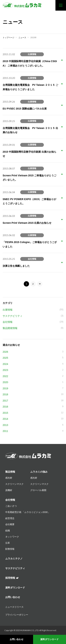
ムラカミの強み (39, 472)
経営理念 (10, 518)
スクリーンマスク (14, 484)
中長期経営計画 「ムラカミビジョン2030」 (28, 512)
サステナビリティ (15, 568)
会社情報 (10, 500)
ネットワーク (12, 537)
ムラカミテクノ (14, 559)
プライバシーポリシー (17, 615)
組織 (8, 531)
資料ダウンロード (49, 639)
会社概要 (10, 524)
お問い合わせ (17, 639)
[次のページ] (40, 284)
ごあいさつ (11, 506)
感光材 (9, 478)
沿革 (8, 543)
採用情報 (12, 578)
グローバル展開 (38, 490)
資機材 (9, 490)
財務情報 (10, 549)
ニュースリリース (14, 607)
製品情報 (10, 472)
